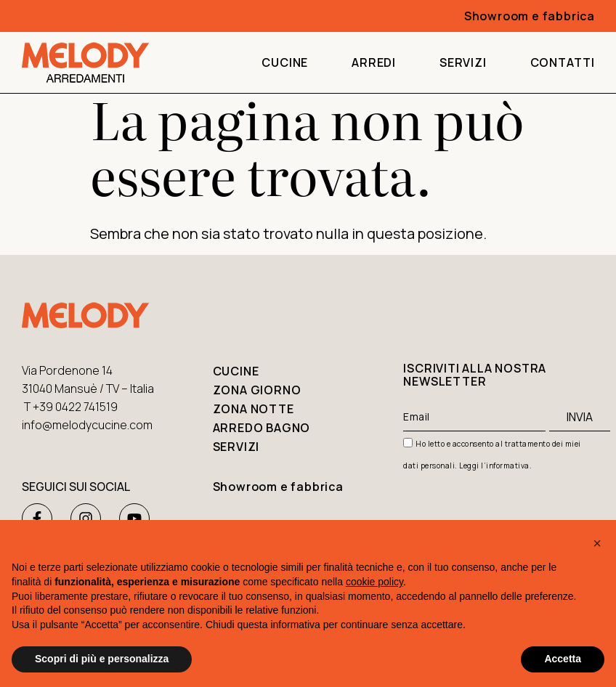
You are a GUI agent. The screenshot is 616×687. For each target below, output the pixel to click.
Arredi (374, 62)
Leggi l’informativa (494, 466)
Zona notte (254, 409)
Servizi (463, 62)
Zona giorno (257, 390)
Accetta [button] (563, 659)
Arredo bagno (262, 428)
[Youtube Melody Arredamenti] (134, 519)
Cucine (285, 62)
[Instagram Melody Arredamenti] (86, 519)
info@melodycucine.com (87, 425)
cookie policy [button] (374, 582)
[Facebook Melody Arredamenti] (37, 519)
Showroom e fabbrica (278, 487)
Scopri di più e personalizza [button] (102, 659)
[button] (597, 543)
